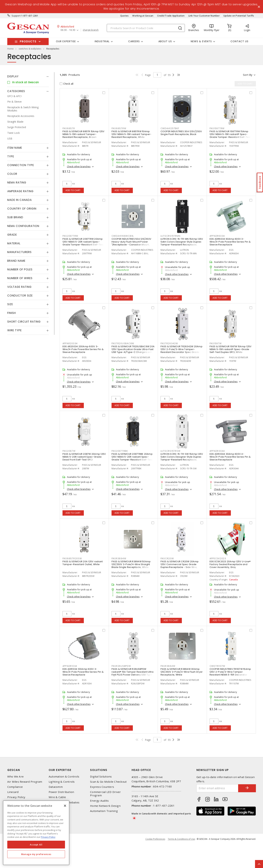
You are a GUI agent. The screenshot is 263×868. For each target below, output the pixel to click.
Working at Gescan (143, 16)
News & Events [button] (201, 41)
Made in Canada (20, 200)
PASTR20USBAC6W (123, 343)
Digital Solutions (101, 800)
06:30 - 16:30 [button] (68, 30)
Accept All (36, 845)
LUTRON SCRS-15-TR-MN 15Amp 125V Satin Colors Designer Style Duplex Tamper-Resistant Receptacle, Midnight (182, 243)
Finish (12, 313)
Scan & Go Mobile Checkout (108, 805)
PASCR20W (167, 558)
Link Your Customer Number (204, 16)
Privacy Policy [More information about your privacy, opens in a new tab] (48, 837)
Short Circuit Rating (24, 322)
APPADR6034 (217, 236)
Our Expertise (60, 794)
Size (10, 304)
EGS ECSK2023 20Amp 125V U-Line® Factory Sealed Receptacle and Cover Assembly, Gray (230, 564)
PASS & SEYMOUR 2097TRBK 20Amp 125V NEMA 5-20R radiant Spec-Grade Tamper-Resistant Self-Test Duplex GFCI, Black (132, 458)
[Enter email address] (217, 812)
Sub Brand (15, 217)
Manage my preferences (36, 854)
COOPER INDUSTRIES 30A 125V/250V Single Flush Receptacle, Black (181, 133)
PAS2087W (69, 451)
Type (11, 156)
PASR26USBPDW (121, 666)
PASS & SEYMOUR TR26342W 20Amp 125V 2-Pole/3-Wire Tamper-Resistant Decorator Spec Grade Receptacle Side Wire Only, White (181, 351)
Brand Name (16, 261)
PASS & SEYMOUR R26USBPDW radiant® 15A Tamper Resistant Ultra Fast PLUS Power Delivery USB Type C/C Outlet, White (133, 673)
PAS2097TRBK (120, 451)
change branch (91, 30)
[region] (36, 833)
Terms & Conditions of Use (181, 863)
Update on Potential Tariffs (239, 16)
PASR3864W (168, 666)
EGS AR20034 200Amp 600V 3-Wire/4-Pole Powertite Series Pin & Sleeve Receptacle (83, 349)
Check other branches (79, 166)
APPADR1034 (70, 666)
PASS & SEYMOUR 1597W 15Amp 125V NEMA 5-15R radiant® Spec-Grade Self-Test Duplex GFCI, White (231, 349)
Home (10, 49)
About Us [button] (165, 41)
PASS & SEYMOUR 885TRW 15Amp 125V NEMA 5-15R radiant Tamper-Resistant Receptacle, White (131, 134)
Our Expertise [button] (66, 41)
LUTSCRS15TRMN (170, 236)
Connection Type (21, 165)
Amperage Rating (20, 191)
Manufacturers (19, 252)
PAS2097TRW (70, 236)
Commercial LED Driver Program (105, 817)
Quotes (124, 16)
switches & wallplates (30, 49)
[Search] (146, 28)
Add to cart (73, 190)
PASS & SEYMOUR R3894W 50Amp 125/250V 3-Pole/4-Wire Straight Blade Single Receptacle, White (131, 564)
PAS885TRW (119, 128)
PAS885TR (69, 128)
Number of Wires (20, 278)
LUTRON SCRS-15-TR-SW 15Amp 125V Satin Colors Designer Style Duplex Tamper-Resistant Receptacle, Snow (182, 458)
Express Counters (102, 810)
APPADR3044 (217, 451)
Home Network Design (105, 829)
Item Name (15, 148)
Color (12, 174)
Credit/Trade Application (171, 16)
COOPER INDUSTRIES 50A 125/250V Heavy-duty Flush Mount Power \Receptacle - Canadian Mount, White (131, 243)
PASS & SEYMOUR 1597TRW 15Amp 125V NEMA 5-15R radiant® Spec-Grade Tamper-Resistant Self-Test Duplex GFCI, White (230, 136)
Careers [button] (134, 41)
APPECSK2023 (218, 558)
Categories (16, 91)
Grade (12, 235)
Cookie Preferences (155, 863)
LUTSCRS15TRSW (170, 451)
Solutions (99, 794)
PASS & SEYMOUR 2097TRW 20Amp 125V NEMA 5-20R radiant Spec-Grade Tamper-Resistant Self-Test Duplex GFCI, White (83, 243)
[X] (65, 806)
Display (13, 76)
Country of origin (22, 209)
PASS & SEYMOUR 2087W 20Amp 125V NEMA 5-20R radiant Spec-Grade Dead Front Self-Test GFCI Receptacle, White (84, 458)
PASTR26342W (169, 343)
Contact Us (239, 41)
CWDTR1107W (217, 666)
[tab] (28, 76)
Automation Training (104, 835)
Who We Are (16, 800)
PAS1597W (216, 343)
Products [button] (28, 41)
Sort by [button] (248, 75)
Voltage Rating (19, 287)
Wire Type (14, 330)
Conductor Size (20, 296)
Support (16, 16)
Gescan (14, 794)
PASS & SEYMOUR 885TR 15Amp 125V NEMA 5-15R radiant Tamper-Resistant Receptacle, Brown (84, 134)
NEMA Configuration (23, 226)
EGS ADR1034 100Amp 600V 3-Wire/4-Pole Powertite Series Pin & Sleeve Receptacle (83, 672)
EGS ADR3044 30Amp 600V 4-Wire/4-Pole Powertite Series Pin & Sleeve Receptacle (230, 457)
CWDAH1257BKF (170, 128)
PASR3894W (119, 558)
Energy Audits (99, 824)
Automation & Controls (64, 800)
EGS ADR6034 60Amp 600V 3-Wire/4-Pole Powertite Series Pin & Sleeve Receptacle (230, 242)
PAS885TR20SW (72, 558)
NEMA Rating (17, 182)
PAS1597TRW (217, 128)
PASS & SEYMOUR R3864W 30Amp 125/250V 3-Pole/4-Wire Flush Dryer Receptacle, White (182, 672)
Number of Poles (20, 269)
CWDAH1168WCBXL (123, 236)
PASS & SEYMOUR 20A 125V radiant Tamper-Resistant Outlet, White (83, 563)
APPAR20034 (70, 343)
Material (14, 243)
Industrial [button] (102, 41)
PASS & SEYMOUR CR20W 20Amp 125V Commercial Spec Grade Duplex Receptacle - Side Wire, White (180, 566)
